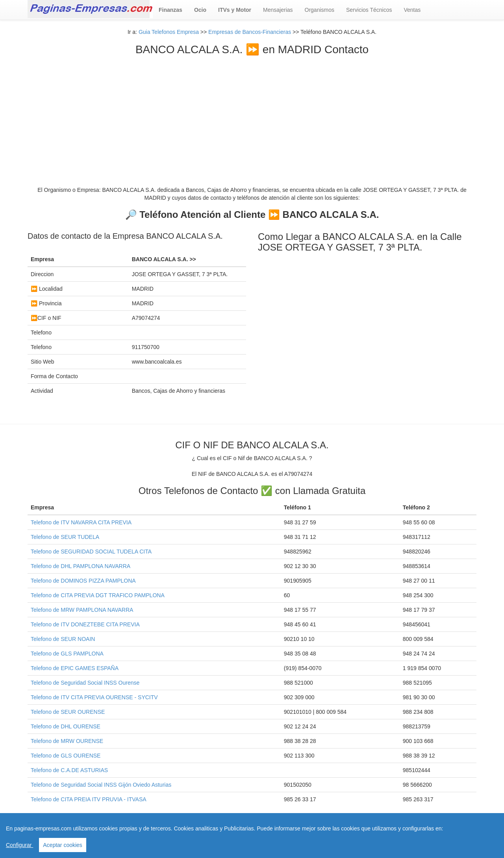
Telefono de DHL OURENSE (66, 726)
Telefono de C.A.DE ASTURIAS (69, 770)
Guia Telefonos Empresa (169, 32)
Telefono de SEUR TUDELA (65, 537)
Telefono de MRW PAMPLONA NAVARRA (82, 610)
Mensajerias (278, 10)
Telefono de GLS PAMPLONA (67, 654)
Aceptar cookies (63, 845)
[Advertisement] (252, 115)
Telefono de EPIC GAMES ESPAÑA (75, 668)
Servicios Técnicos (369, 10)
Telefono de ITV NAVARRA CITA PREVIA (81, 522)
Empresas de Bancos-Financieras (250, 32)
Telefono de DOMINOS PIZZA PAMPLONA (83, 581)
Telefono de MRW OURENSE (67, 741)
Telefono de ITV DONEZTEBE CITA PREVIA (85, 624)
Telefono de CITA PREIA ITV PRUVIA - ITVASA (89, 799)
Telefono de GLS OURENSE (66, 756)
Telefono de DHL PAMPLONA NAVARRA (81, 566)
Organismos (320, 10)
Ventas (412, 10)
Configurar (19, 845)
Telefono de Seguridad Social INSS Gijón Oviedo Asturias (101, 785)
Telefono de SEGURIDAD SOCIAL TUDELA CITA (91, 552)
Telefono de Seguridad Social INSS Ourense (85, 683)
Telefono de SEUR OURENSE (68, 712)
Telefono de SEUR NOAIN (63, 639)
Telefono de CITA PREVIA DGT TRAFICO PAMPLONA (98, 595)
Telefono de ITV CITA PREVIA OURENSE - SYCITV (94, 697)
